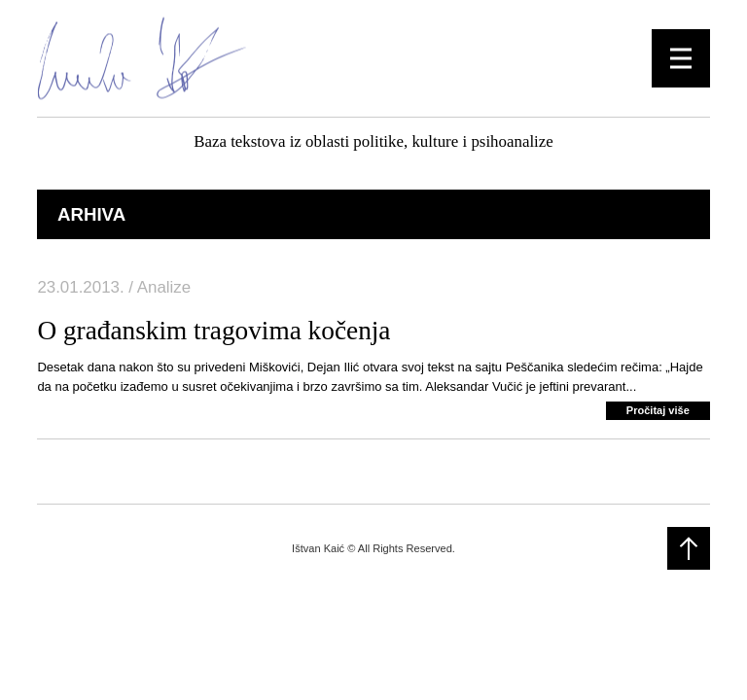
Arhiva (91, 214)
